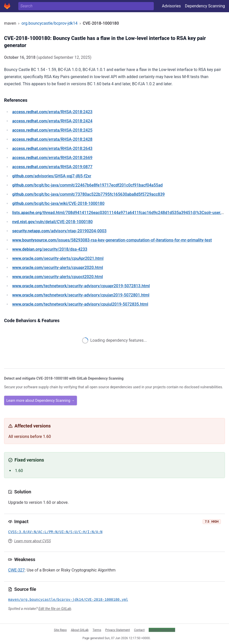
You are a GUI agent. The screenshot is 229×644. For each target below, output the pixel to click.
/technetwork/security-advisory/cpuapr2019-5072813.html (81, 286)
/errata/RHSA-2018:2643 (52, 148)
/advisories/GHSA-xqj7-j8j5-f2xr (52, 176)
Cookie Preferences (162, 630)
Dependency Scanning (205, 6)
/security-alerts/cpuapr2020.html (58, 268)
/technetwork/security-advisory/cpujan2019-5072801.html (81, 295)
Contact (139, 630)
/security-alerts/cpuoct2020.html (58, 277)
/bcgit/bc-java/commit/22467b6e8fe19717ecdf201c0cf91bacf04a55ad (87, 185)
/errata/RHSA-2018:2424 (52, 121)
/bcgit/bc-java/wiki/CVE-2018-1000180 (58, 203)
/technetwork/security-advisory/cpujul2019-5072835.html (80, 304)
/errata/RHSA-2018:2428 (52, 139)
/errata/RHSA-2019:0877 (52, 167)
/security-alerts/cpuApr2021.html (58, 258)
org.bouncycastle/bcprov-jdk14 (49, 23)
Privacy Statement (118, 630)
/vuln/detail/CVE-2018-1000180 (52, 222)
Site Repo (60, 630)
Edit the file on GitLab (55, 609)
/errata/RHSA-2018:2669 (52, 158)
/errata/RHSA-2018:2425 (52, 130)
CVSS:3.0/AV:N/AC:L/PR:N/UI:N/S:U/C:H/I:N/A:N (55, 532)
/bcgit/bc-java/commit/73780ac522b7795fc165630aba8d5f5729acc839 (88, 194)
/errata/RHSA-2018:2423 (52, 112)
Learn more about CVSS (33, 541)
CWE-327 (16, 570)
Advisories (171, 6)
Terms (97, 630)
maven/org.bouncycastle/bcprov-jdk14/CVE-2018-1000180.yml (68, 599)
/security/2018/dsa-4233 (50, 249)
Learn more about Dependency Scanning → (41, 400)
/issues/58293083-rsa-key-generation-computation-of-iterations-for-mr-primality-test (112, 240)
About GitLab (80, 630)
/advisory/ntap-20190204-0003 (59, 231)
